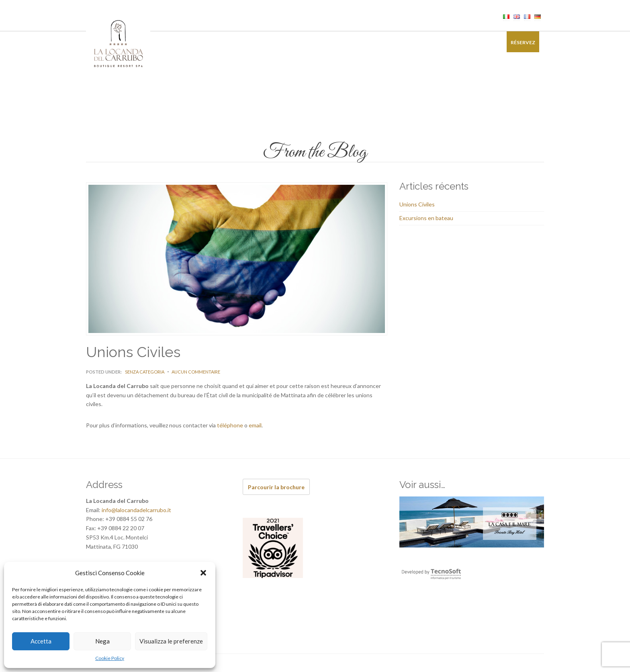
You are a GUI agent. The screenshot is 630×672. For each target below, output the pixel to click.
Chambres (208, 42)
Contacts (482, 42)
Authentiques (377, 42)
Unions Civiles (417, 204)
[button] (203, 573)
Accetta (41, 641)
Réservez (523, 42)
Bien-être (290, 42)
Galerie (447, 42)
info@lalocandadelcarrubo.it (136, 510)
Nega (102, 641)
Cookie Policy (110, 658)
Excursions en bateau (426, 218)
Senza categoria (145, 372)
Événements (330, 42)
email (255, 425)
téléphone (230, 425)
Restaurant (249, 42)
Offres (417, 42)
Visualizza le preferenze (171, 641)
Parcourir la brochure (276, 487)
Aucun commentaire (196, 372)
